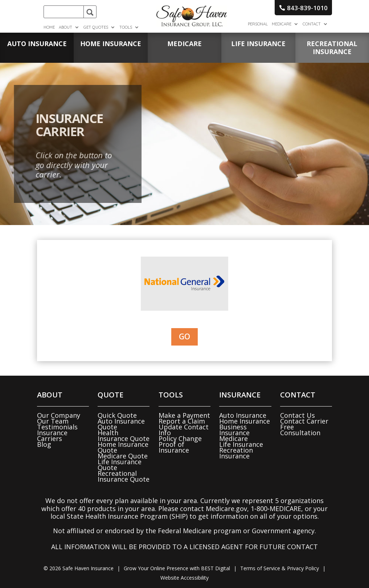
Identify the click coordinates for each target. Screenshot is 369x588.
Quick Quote (117, 415)
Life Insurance (241, 444)
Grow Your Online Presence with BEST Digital (177, 568)
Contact (312, 24)
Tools (126, 27)
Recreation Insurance (236, 453)
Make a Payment (184, 415)
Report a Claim (182, 421)
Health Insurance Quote (124, 436)
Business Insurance (234, 430)
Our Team (53, 421)
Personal (258, 24)
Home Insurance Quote (123, 447)
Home (49, 27)
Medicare (282, 24)
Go (184, 336)
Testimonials (57, 427)
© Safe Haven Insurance (79, 568)
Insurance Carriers (52, 436)
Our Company (59, 415)
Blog (44, 444)
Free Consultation (300, 430)
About (65, 27)
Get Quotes (96, 27)
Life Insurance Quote (120, 465)
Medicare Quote (123, 456)
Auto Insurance (243, 415)
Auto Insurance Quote (121, 424)
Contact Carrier (304, 421)
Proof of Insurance (174, 447)
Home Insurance (245, 421)
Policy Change (180, 438)
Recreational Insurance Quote (124, 476)
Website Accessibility (184, 578)
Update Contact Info (184, 430)
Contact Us (298, 415)
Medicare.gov (226, 509)
